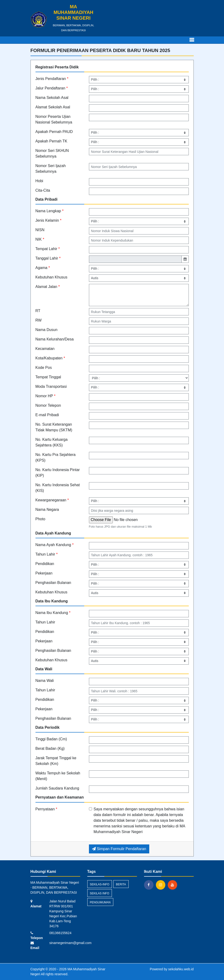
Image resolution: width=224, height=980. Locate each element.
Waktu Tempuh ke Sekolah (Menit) (58, 776)
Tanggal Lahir (48, 258)
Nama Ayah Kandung (55, 545)
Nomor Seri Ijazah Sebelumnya (51, 169)
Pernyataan (46, 809)
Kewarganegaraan (52, 500)
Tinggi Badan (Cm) (51, 739)
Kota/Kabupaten (50, 358)
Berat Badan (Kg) (50, 748)
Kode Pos (44, 368)
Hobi (39, 181)
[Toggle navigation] (192, 40)
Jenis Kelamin (48, 220)
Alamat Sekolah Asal (53, 107)
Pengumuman (100, 902)
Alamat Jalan (48, 287)
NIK (40, 239)
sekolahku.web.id (181, 969)
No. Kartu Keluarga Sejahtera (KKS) (52, 442)
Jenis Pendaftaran (52, 79)
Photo (40, 519)
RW (39, 320)
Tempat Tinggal (48, 377)
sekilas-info (100, 884)
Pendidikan (45, 564)
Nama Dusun (46, 330)
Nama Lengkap (50, 211)
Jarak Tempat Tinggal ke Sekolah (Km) (56, 761)
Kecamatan (45, 349)
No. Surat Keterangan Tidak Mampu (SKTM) (54, 427)
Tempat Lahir (48, 249)
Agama (43, 268)
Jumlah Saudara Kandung (57, 788)
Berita (121, 884)
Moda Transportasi (51, 386)
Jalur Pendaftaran (52, 88)
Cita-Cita (43, 190)
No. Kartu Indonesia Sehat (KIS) (58, 488)
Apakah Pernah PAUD (54, 132)
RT (38, 311)
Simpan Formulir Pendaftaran (119, 849)
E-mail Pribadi (47, 415)
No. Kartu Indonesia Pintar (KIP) (58, 473)
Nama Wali (45, 681)
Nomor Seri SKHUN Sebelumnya (52, 153)
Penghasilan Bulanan (53, 583)
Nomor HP (46, 396)
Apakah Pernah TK (51, 141)
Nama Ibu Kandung (53, 613)
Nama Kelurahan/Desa (55, 339)
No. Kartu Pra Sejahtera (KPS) (56, 457)
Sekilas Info (100, 893)
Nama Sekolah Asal (52, 98)
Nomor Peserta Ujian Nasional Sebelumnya (54, 119)
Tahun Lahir (47, 554)
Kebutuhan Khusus (51, 277)
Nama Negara (47, 510)
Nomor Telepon (48, 405)
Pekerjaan (44, 573)
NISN (40, 230)
